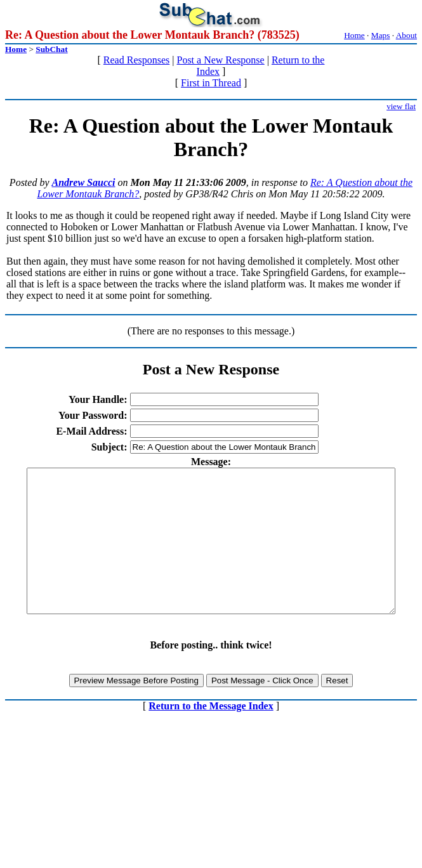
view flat (401, 106)
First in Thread (211, 83)
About (406, 35)
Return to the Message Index (211, 734)
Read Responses (136, 60)
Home (354, 35)
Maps (381, 35)
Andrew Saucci (84, 182)
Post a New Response (220, 60)
